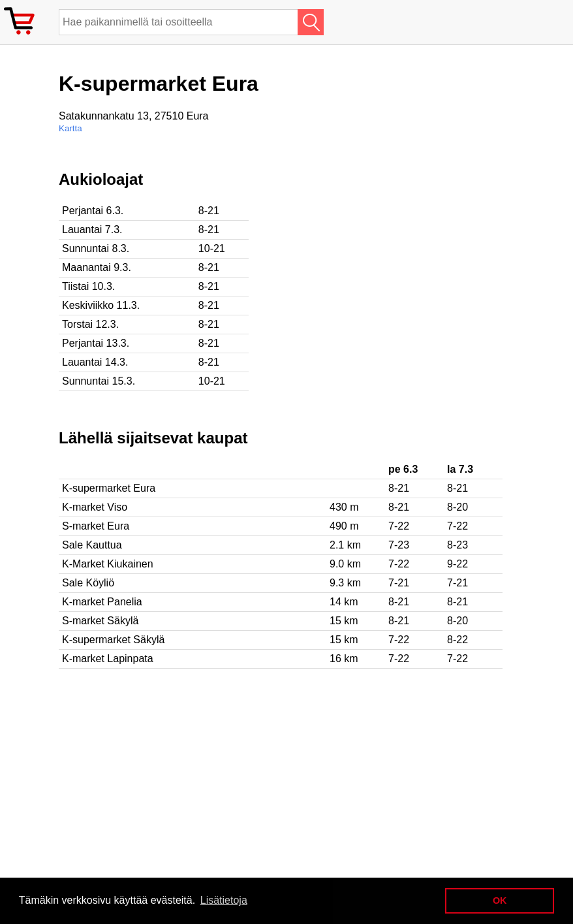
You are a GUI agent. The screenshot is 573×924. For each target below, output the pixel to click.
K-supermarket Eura (109, 488)
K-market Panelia (102, 602)
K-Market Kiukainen (108, 564)
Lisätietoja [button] (224, 900)
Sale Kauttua (92, 545)
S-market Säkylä (100, 621)
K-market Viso (95, 507)
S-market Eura (96, 526)
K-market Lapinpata (108, 659)
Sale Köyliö (88, 583)
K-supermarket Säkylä (113, 640)
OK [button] (500, 900)
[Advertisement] (424, 262)
